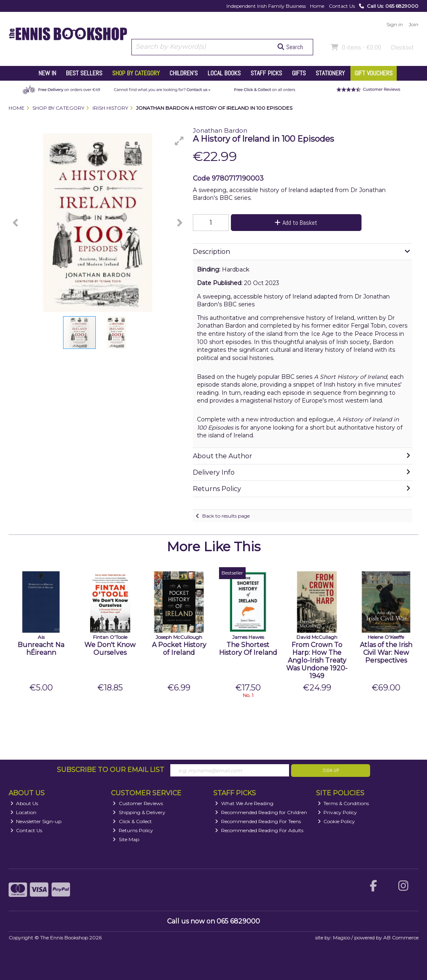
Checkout (402, 47)
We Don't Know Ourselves (110, 649)
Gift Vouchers (374, 73)
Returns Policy (133, 830)
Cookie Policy (337, 821)
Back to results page (226, 516)
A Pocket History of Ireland (179, 649)
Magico (341, 938)
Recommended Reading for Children (261, 812)
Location (24, 812)
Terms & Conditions (343, 803)
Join (413, 24)
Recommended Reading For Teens (258, 821)
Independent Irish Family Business (266, 6)
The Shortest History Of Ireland (248, 649)
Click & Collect (132, 821)
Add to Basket (296, 223)
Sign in (395, 24)
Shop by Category (136, 73)
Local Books (224, 73)
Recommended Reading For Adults (259, 830)
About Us (24, 803)
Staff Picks (266, 73)
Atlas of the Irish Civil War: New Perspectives (386, 653)
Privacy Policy (338, 812)
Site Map (126, 839)
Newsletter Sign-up (36, 821)
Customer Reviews (138, 803)
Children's (184, 73)
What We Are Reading (244, 803)
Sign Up (331, 770)
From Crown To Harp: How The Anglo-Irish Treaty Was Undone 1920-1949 (317, 661)
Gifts (299, 73)
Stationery (330, 73)
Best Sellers (84, 73)
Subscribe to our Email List (111, 770)
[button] (179, 141)
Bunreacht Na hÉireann (41, 649)
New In (47, 73)
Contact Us (342, 6)
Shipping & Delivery (139, 812)
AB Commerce (401, 938)
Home (317, 6)
